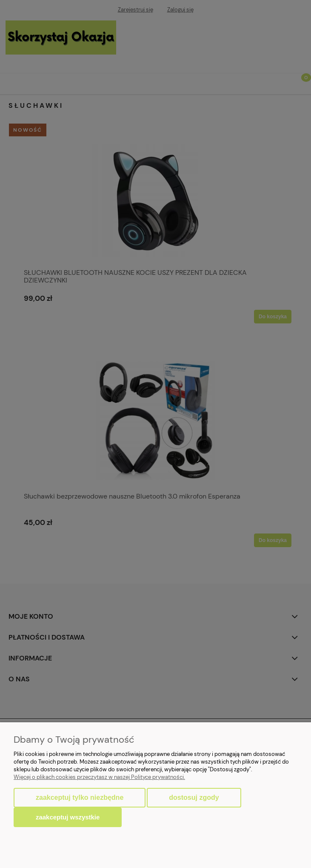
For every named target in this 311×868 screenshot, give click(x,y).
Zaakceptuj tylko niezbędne (80, 797)
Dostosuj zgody (194, 797)
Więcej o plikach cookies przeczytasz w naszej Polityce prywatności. (99, 777)
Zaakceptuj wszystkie (68, 817)
